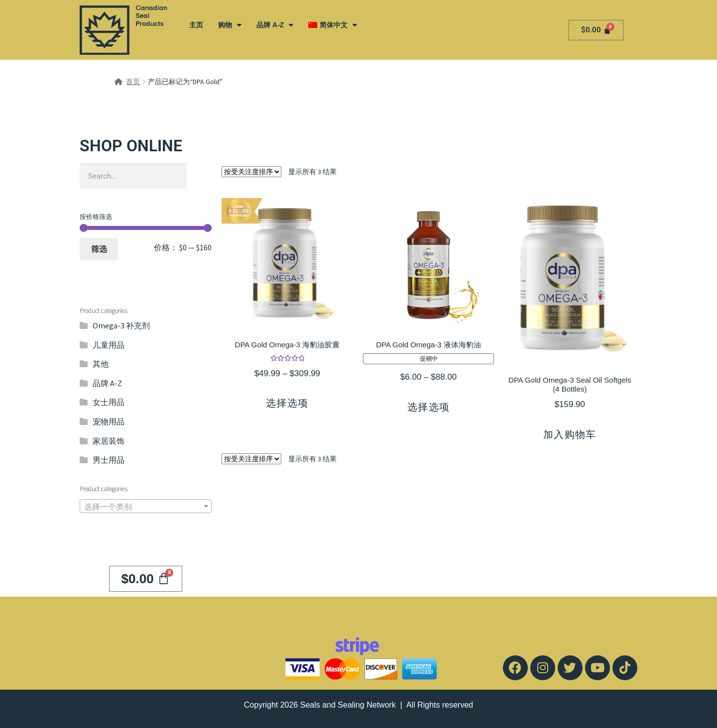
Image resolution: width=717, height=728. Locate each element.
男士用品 (109, 460)
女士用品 (109, 402)
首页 (133, 82)
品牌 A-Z (275, 25)
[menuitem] (332, 25)
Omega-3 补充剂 (121, 325)
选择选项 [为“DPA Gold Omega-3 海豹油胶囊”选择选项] (287, 403)
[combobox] (146, 506)
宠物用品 (109, 421)
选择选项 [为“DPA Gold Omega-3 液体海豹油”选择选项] (429, 407)
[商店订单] (251, 172)
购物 (230, 25)
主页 (196, 25)
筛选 (99, 249)
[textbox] (146, 507)
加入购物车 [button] (570, 434)
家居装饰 (109, 441)
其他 (101, 364)
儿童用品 (109, 345)
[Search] (199, 176)
